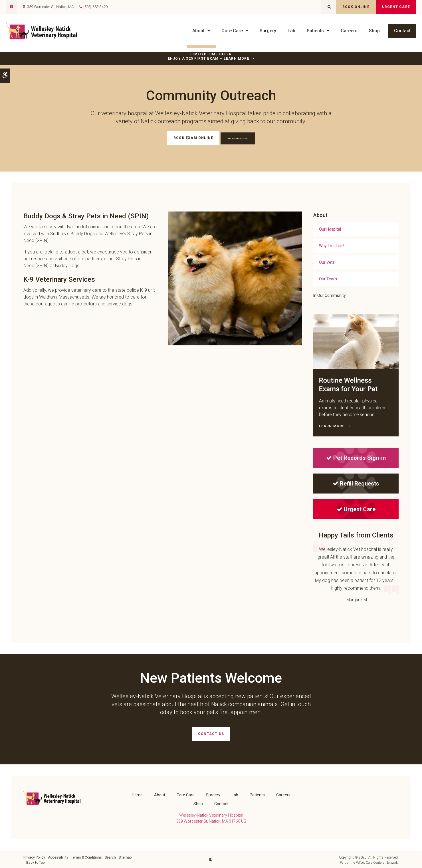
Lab (291, 31)
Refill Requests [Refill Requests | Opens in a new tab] (356, 483)
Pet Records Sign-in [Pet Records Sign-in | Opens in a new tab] (356, 457)
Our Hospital (330, 229)
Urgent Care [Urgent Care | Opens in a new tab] (356, 509)
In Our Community (330, 295)
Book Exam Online (183, 138)
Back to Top (35, 861)
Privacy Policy (34, 856)
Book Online (356, 7)
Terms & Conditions (86, 856)
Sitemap (125, 856)
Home (137, 794)
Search (110, 856)
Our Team (328, 278)
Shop (374, 31)
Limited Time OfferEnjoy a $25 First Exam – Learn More (209, 56)
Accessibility (58, 856)
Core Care (232, 31)
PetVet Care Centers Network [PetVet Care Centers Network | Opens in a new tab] (377, 861)
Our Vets (327, 262)
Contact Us (211, 733)
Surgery (268, 31)
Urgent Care (396, 7)
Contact (402, 31)
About (198, 31)
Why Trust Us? (332, 245)
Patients (315, 31)
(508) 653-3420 (95, 7)
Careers (349, 31)
